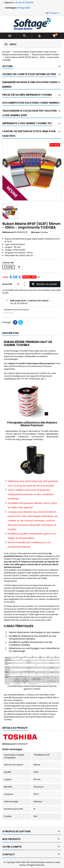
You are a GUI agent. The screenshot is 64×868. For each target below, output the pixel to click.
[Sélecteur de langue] (53, 13)
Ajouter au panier (44, 284)
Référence (8, 232)
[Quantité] (18, 284)
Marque (35, 232)
